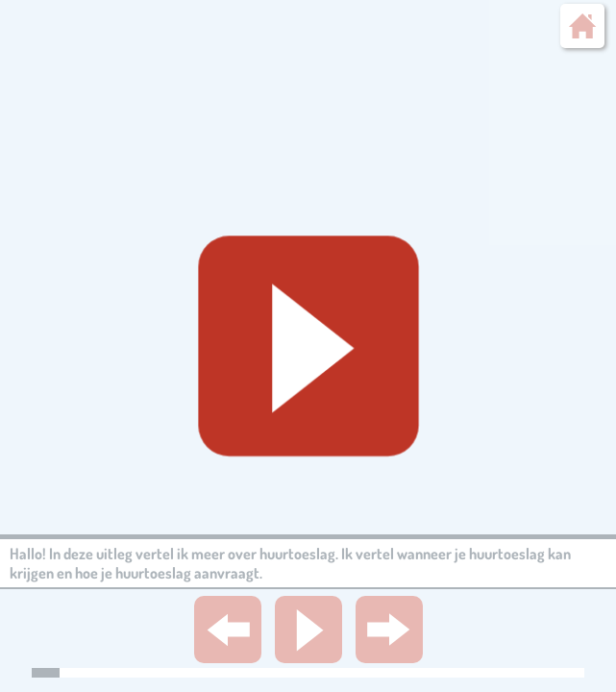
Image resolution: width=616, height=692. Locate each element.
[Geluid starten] (308, 346)
